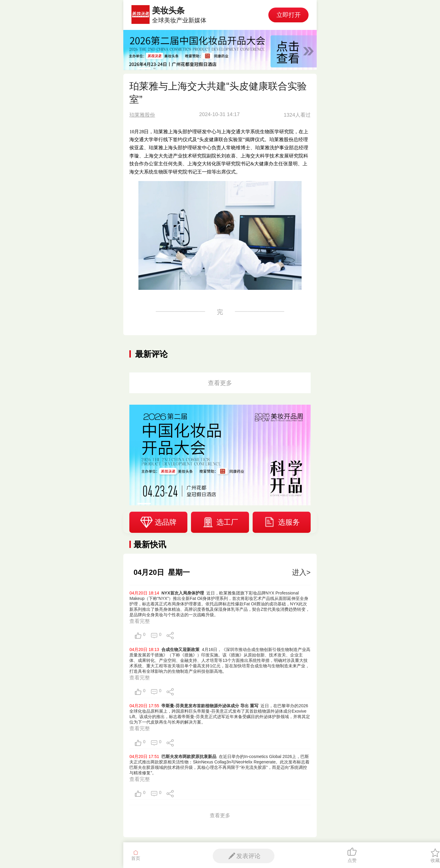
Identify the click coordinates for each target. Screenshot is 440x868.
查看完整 (140, 621)
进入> (301, 572)
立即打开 (289, 15)
